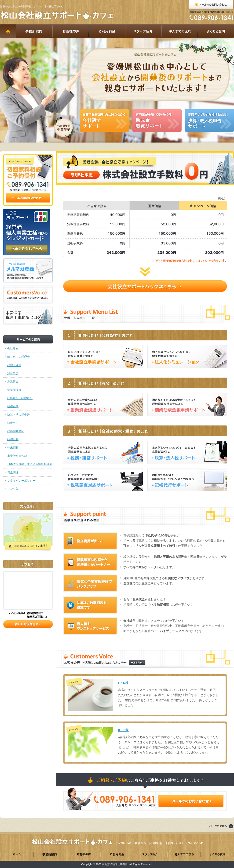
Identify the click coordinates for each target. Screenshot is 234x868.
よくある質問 (216, 31)
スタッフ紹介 (143, 31)
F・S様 (123, 683)
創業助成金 (14, 390)
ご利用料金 (107, 31)
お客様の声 (70, 31)
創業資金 (13, 382)
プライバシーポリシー (21, 481)
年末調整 (13, 448)
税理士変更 (14, 365)
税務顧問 (13, 406)
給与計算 (13, 439)
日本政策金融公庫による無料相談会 (30, 464)
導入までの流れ (179, 31)
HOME (8, 31)
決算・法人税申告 (18, 415)
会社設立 (13, 349)
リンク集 (13, 489)
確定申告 (13, 423)
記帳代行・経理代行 (20, 398)
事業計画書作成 (17, 456)
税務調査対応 (16, 431)
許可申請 (13, 373)
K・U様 (123, 730)
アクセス (28, 590)
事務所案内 (34, 31)
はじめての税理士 (18, 357)
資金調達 (13, 472)
